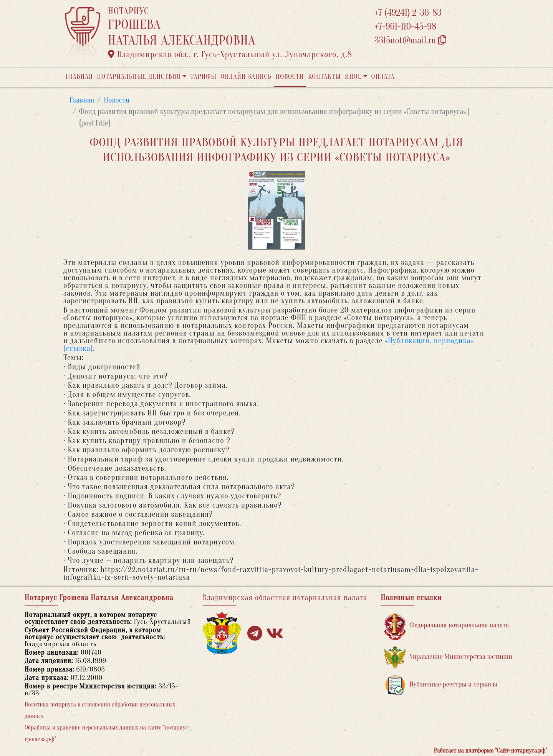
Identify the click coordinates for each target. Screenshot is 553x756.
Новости (290, 77)
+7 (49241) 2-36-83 (408, 13)
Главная (79, 77)
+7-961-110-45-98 (405, 27)
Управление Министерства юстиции (448, 657)
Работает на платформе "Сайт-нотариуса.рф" (491, 751)
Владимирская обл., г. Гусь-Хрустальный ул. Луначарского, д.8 (230, 55)
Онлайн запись (246, 77)
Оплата (383, 77)
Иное (353, 77)
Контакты (324, 77)
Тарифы (204, 77)
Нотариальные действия (139, 77)
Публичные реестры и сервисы (441, 685)
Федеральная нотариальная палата (447, 626)
